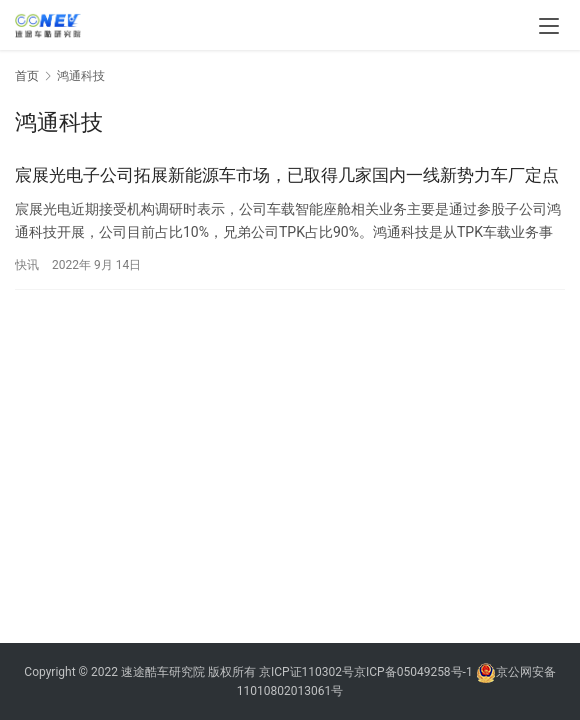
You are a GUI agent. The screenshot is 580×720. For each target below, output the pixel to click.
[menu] (549, 26)
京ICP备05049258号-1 (415, 672)
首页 (27, 76)
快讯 (27, 265)
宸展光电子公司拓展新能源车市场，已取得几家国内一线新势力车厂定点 (287, 175)
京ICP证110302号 (306, 672)
